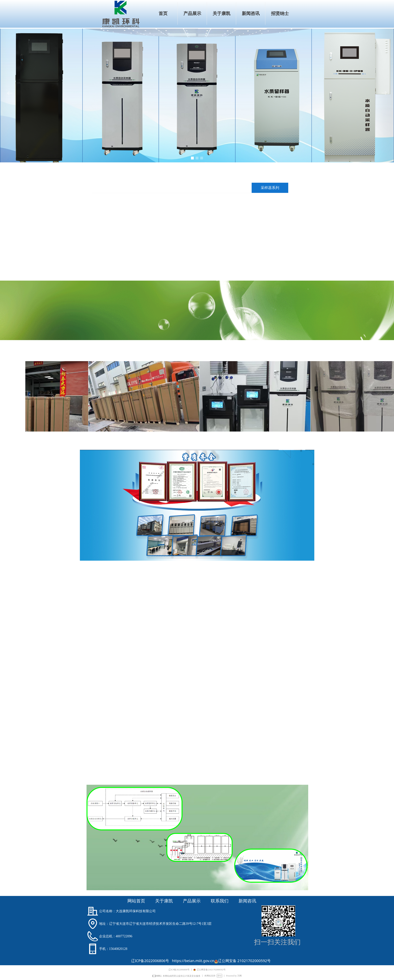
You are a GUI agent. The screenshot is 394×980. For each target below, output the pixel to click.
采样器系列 (270, 188)
